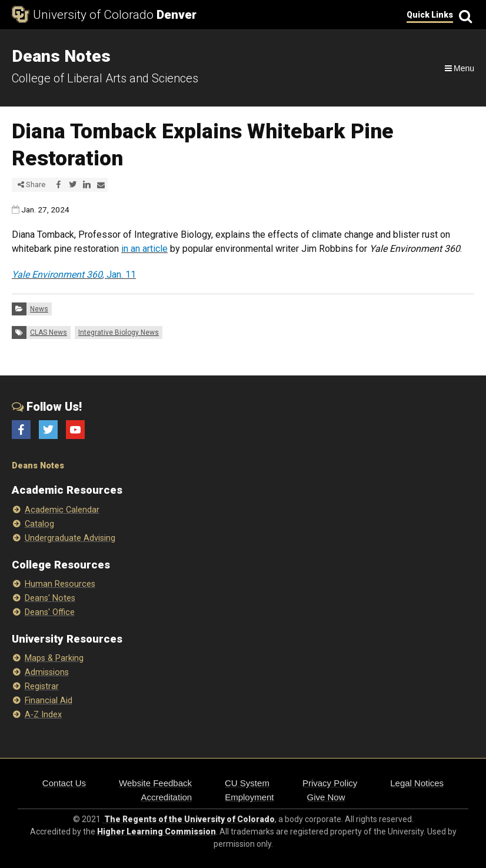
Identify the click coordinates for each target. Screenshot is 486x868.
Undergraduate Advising (70, 538)
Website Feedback (155, 783)
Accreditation (166, 797)
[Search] (464, 15)
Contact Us (64, 783)
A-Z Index (43, 715)
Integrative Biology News (119, 332)
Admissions (47, 672)
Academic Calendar (62, 510)
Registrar (42, 686)
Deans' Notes (50, 598)
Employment (249, 797)
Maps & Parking (54, 658)
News (39, 309)
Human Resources (60, 584)
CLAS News (49, 332)
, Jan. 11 (74, 275)
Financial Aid (49, 701)
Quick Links (430, 15)
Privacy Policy (330, 783)
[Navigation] (459, 68)
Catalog (39, 524)
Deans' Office (50, 612)
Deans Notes (38, 466)
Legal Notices (417, 783)
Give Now (326, 797)
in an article (144, 249)
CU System (247, 783)
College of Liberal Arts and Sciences (105, 78)
